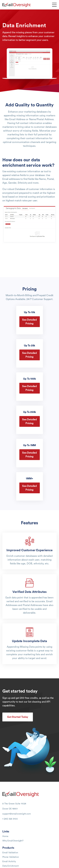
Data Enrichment (11, 866)
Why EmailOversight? (13, 841)
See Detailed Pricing (29, 322)
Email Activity (9, 862)
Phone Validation (11, 857)
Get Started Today (18, 717)
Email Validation (10, 853)
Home (5, 836)
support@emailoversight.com (17, 814)
